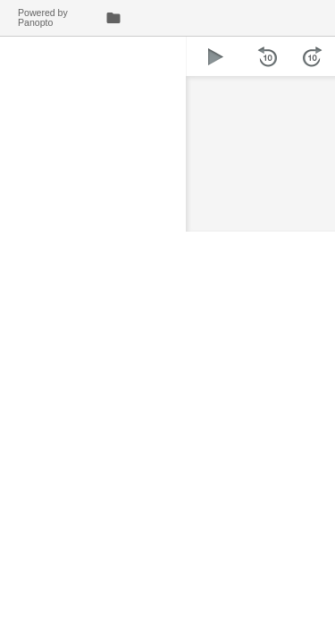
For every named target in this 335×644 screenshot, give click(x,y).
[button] (216, 56)
